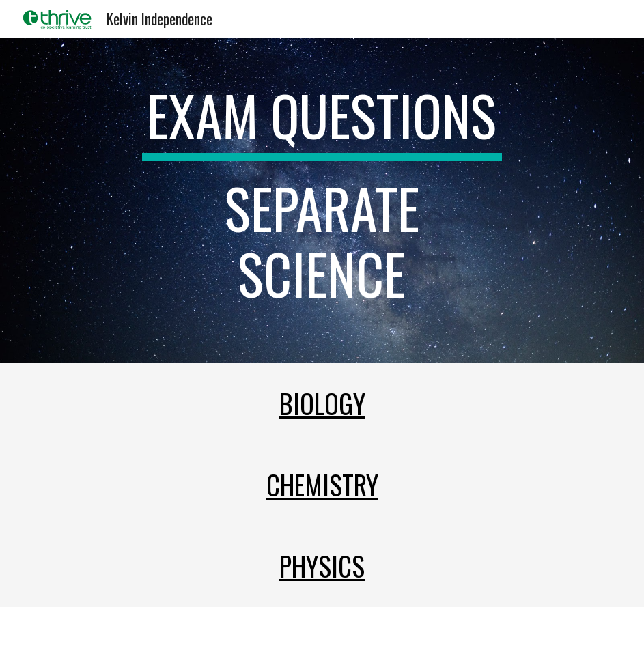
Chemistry (322, 484)
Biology (322, 403)
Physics (322, 566)
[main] (322, 201)
